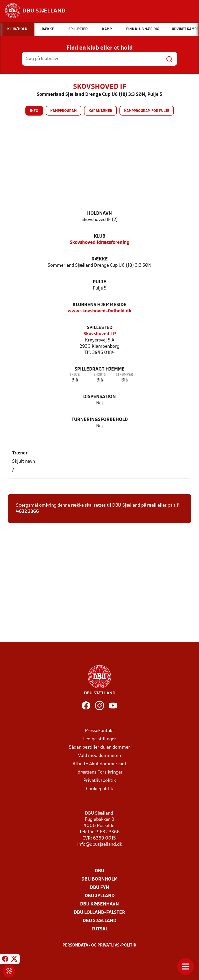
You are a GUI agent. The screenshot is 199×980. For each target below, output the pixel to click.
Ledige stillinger (100, 739)
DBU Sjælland (99, 921)
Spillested (100, 328)
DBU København (99, 904)
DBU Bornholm (99, 879)
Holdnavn (99, 214)
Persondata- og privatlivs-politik (99, 945)
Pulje (99, 282)
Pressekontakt (99, 731)
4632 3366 (27, 512)
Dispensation (99, 397)
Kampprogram (63, 111)
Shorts (100, 375)
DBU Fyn (99, 888)
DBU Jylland (100, 896)
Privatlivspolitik (100, 781)
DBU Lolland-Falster (99, 913)
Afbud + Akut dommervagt (99, 764)
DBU (99, 871)
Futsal (100, 929)
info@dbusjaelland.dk (100, 845)
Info (34, 111)
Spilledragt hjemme (100, 369)
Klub (100, 236)
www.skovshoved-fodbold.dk (99, 311)
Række (100, 259)
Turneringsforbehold (100, 420)
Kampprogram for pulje (147, 111)
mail (152, 505)
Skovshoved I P (100, 334)
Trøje (75, 375)
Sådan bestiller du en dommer (99, 747)
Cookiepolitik (99, 789)
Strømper (124, 375)
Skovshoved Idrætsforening (100, 243)
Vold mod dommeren (99, 756)
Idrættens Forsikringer (99, 772)
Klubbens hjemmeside (99, 305)
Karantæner (100, 111)
